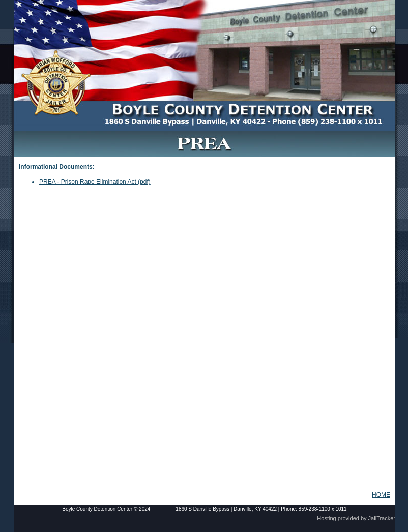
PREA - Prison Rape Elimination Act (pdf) (95, 182)
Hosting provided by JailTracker (356, 518)
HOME (381, 495)
